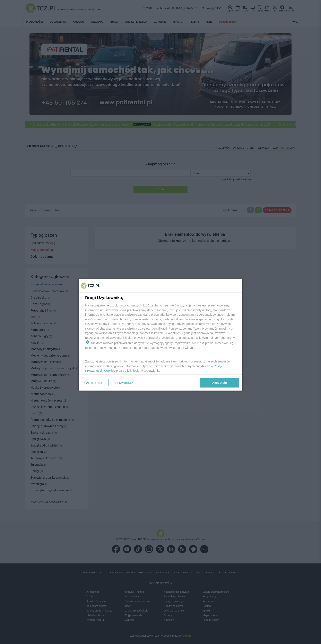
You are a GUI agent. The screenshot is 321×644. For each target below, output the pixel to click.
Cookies (110, 371)
